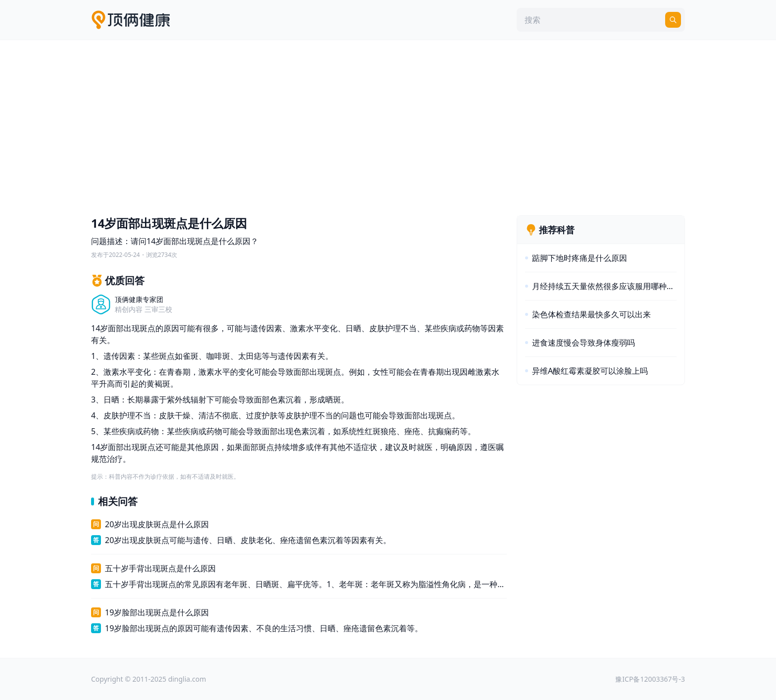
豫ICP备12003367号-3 (650, 679)
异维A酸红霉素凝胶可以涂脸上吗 (590, 371)
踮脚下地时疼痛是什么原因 (580, 258)
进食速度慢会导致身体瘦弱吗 (583, 343)
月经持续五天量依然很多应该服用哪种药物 (604, 286)
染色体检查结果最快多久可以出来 (591, 314)
